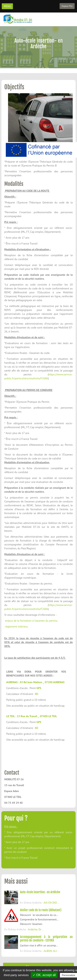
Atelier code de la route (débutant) (41, 910)
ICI (37, 694)
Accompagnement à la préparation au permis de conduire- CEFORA (46, 939)
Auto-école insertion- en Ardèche (40, 892)
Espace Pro (67, 6)
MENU (7, 6)
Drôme (43, 929)
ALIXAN (57, 951)
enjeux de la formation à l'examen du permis (31, 621)
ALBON (48, 951)
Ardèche (33, 929)
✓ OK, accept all (44, 975)
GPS (39, 688)
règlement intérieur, (16, 626)
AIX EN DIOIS (51, 903)
